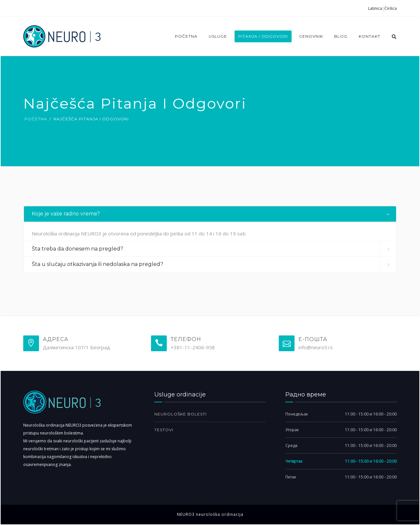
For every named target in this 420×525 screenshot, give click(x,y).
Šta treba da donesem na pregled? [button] (77, 249)
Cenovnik (311, 36)
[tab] (210, 214)
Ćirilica (391, 9)
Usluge (218, 36)
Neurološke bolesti (181, 414)
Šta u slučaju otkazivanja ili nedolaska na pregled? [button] (97, 264)
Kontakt (370, 36)
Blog (341, 36)
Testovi (164, 430)
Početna (186, 36)
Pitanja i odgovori (263, 36)
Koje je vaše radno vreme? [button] (66, 214)
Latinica (375, 9)
